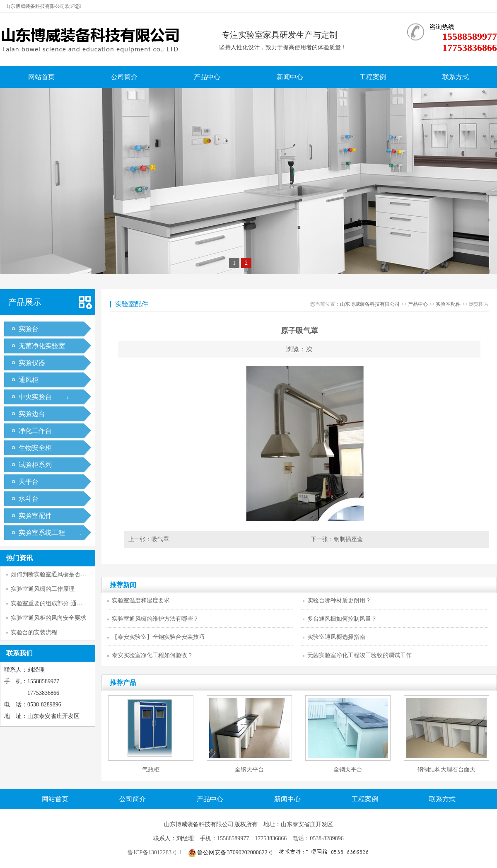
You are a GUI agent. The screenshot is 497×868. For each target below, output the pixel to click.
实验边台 (32, 414)
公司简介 (124, 77)
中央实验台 (35, 397)
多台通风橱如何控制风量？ (342, 619)
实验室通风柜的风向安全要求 (48, 618)
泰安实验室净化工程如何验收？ (152, 655)
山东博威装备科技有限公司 (370, 304)
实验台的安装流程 (34, 632)
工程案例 (373, 77)
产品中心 (207, 77)
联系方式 (456, 77)
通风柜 (29, 380)
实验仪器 (32, 363)
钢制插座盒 (348, 539)
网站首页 (41, 77)
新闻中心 (290, 77)
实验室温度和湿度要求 (141, 601)
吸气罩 (160, 539)
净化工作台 (35, 431)
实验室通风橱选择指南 (336, 637)
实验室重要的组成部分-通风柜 (49, 603)
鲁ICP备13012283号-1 (155, 852)
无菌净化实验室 (42, 346)
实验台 (29, 329)
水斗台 (29, 499)
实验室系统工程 (42, 533)
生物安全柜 (35, 448)
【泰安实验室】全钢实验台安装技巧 (158, 637)
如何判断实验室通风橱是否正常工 (54, 574)
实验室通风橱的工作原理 (43, 589)
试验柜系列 (35, 465)
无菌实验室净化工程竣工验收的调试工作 (359, 655)
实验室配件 (35, 516)
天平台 (29, 482)
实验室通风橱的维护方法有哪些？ (155, 619)
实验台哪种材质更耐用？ (339, 601)
